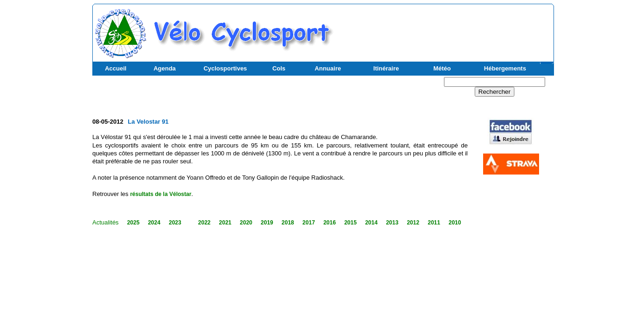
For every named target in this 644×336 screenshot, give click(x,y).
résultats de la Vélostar (161, 194)
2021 (225, 223)
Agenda (165, 68)
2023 (175, 223)
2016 (329, 223)
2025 (133, 223)
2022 (204, 223)
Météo (442, 68)
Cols (279, 68)
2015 (350, 223)
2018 (288, 223)
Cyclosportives (225, 68)
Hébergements (505, 68)
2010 (455, 223)
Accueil (116, 68)
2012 (413, 223)
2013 (392, 223)
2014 (371, 223)
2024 (154, 223)
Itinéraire (386, 68)
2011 (434, 223)
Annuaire (328, 68)
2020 (246, 223)
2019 (267, 223)
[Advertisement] (443, 28)
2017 (309, 223)
